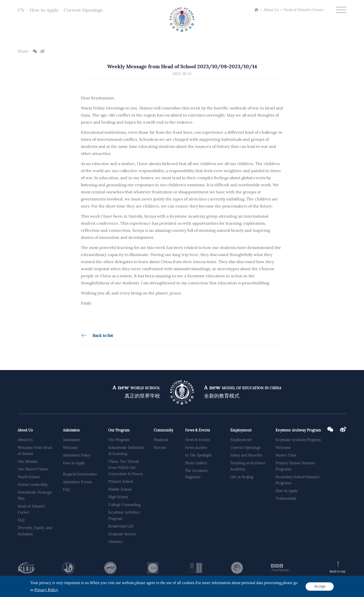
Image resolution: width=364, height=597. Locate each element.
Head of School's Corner (304, 10)
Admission (71, 430)
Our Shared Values (33, 469)
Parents (160, 448)
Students (161, 440)
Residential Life (121, 526)
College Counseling (124, 505)
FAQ (21, 520)
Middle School (120, 489)
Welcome (71, 448)
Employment (241, 430)
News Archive (196, 448)
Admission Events (77, 482)
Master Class (286, 455)
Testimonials (286, 498)
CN (21, 10)
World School (29, 477)
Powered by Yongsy (208, 591)
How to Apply (44, 10)
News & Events (197, 430)
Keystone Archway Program (298, 430)
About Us (271, 10)
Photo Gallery (196, 463)
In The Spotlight (198, 455)
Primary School (121, 481)
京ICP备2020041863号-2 (121, 591)
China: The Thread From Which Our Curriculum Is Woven (126, 468)
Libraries (115, 542)
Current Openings (83, 10)
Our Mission (28, 462)
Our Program (119, 430)
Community (163, 430)
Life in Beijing (242, 477)
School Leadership (33, 485)
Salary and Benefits (246, 455)
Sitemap (340, 589)
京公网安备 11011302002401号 (166, 591)
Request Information (80, 474)
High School (118, 497)
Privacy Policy (321, 589)
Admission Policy (77, 455)
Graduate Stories (122, 534)
